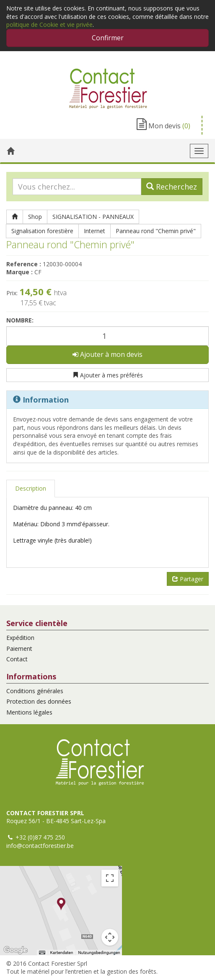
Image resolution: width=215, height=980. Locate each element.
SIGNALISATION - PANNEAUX (93, 217)
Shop (35, 217)
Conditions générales (35, 691)
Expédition (20, 638)
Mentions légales (29, 712)
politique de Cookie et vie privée (49, 25)
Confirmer (108, 38)
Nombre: (20, 320)
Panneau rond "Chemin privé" (156, 231)
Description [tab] (31, 488)
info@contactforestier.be (40, 846)
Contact (17, 659)
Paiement (19, 649)
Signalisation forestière (42, 231)
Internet (95, 231)
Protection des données (39, 701)
